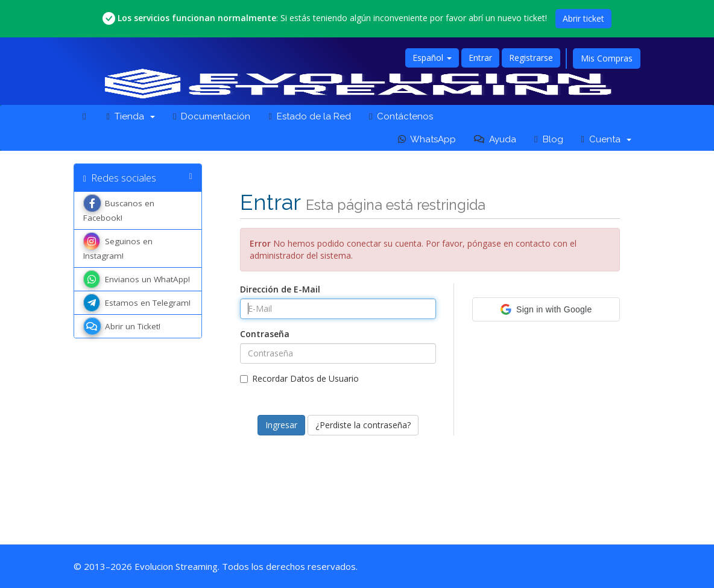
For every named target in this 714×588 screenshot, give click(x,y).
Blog (548, 139)
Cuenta (606, 139)
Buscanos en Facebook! (119, 210)
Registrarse (531, 58)
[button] (546, 309)
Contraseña (265, 334)
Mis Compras (607, 58)
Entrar (480, 58)
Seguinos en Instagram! (118, 248)
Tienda (130, 116)
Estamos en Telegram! (137, 303)
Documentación (212, 116)
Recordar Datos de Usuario (299, 378)
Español (432, 58)
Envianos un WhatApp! (137, 279)
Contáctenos (401, 116)
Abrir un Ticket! (122, 326)
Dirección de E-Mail (280, 289)
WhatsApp (427, 139)
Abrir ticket (583, 18)
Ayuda (495, 139)
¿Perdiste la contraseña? (363, 425)
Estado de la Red (309, 116)
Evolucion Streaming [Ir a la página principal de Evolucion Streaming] (176, 566)
